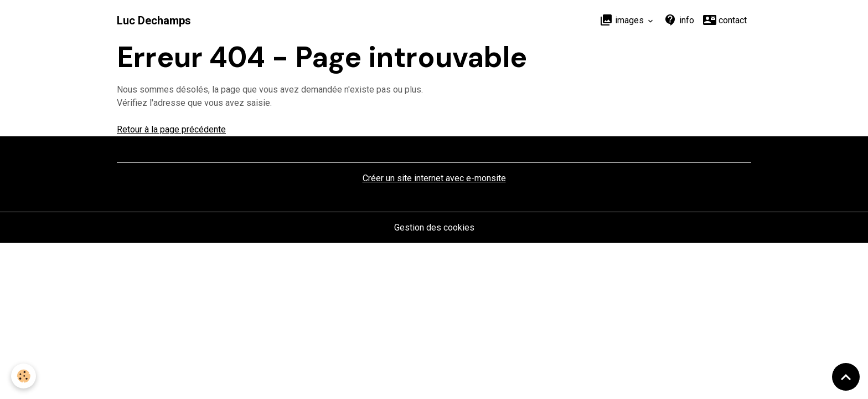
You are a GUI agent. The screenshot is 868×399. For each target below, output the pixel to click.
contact (725, 20)
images (623, 20)
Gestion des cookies (434, 227)
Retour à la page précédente (171, 129)
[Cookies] (24, 376)
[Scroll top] (846, 377)
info (679, 20)
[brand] (154, 21)
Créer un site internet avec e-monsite (434, 178)
